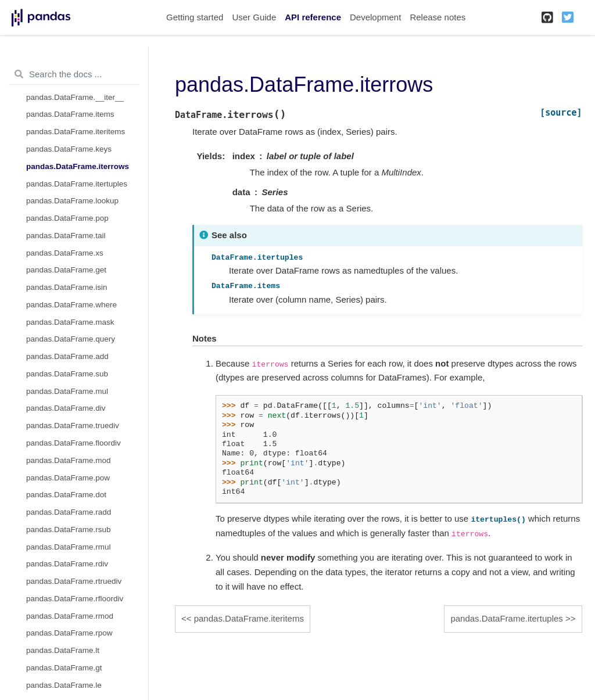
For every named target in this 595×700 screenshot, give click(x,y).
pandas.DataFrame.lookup (72, 201)
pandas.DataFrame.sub (67, 374)
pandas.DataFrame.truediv (73, 426)
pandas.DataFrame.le (64, 685)
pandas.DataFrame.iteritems (76, 132)
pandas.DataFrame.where (71, 305)
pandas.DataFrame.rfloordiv (75, 599)
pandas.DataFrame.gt (64, 668)
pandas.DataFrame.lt (63, 650)
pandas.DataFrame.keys (69, 149)
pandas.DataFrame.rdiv (67, 564)
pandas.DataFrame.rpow (69, 633)
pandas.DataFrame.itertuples (77, 184)
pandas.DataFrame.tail (66, 236)
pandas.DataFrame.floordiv (74, 443)
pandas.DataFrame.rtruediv (74, 581)
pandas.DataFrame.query (71, 339)
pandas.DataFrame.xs (65, 253)
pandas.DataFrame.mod (69, 460)
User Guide (254, 17)
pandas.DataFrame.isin (67, 287)
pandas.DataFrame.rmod (70, 616)
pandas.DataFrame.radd (69, 512)
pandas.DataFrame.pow (68, 478)
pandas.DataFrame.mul (67, 391)
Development (375, 17)
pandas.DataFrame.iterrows (78, 166)
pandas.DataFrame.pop (67, 218)
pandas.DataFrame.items (70, 114)
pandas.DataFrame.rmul (69, 547)
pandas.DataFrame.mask (70, 322)
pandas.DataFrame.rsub (69, 530)
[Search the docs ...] (74, 74)
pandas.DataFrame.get (66, 270)
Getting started (195, 17)
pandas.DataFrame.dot (66, 495)
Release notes (438, 17)
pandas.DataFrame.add (67, 356)
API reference (313, 17)
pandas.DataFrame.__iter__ (75, 97)
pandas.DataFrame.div (66, 408)
